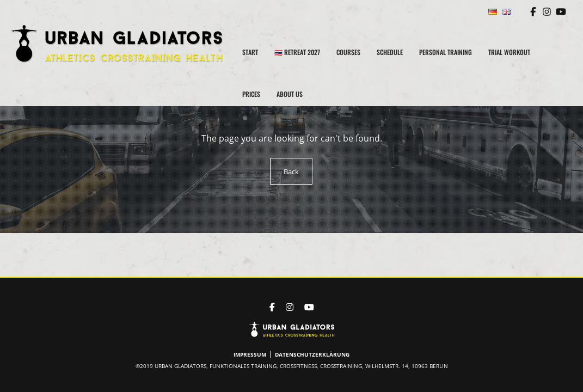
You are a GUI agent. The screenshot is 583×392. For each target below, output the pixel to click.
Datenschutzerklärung (312, 354)
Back (291, 171)
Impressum (251, 354)
